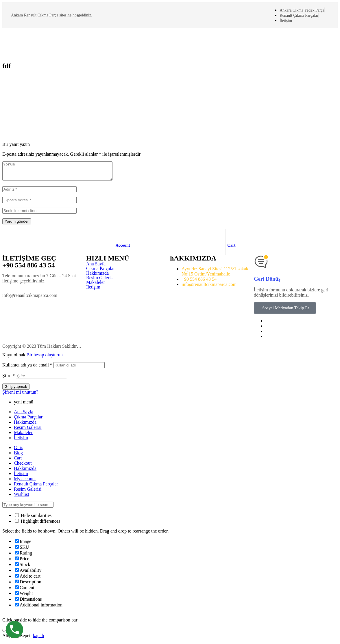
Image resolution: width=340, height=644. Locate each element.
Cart (231, 249)
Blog (18, 456)
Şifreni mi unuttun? (20, 395)
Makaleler (96, 286)
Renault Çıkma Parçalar (36, 487)
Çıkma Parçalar (100, 272)
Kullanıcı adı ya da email (27, 368)
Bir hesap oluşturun (45, 358)
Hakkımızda (97, 277)
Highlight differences (38, 525)
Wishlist (22, 498)
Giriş (19, 451)
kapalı (39, 639)
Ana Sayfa (96, 267)
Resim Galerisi (100, 281)
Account (123, 249)
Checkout (23, 467)
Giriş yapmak (16, 390)
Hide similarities (33, 519)
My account (25, 482)
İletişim (93, 291)
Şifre (9, 379)
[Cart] (230, 239)
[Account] (119, 239)
